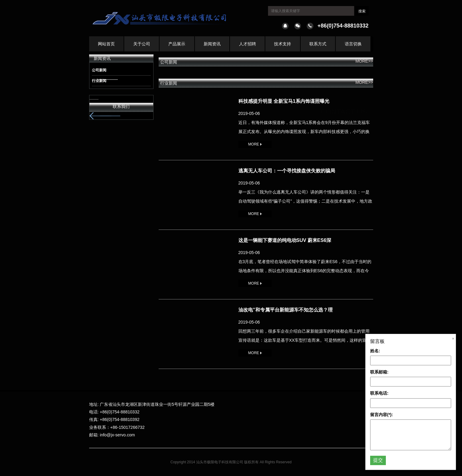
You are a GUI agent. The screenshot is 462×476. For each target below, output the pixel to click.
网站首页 (106, 44)
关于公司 (142, 44)
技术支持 (283, 44)
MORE (255, 144)
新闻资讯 (212, 44)
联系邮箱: (379, 372)
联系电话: (379, 393)
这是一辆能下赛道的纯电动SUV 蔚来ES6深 (285, 240)
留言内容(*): (381, 415)
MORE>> (364, 61)
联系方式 (318, 44)
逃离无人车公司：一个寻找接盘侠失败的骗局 (287, 171)
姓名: (375, 351)
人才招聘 (247, 44)
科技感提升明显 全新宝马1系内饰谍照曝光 (284, 101)
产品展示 (177, 44)
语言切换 (353, 44)
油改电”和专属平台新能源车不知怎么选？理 (286, 310)
